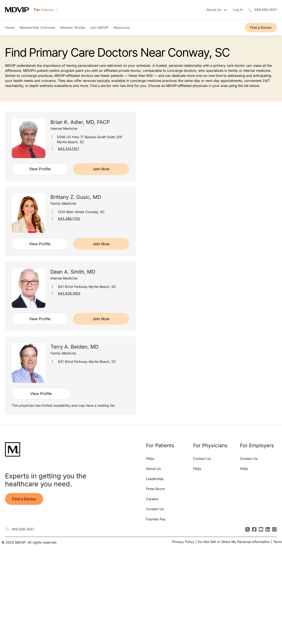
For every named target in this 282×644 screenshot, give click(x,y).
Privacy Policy (183, 542)
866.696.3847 (266, 10)
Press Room (155, 489)
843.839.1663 (69, 293)
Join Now (101, 169)
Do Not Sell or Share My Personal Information (234, 542)
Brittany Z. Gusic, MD (76, 197)
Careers (152, 499)
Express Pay (156, 519)
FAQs (150, 459)
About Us (153, 469)
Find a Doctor (261, 28)
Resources (122, 28)
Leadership (155, 479)
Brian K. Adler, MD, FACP (80, 122)
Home (10, 28)
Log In (238, 10)
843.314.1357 (69, 149)
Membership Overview (37, 28)
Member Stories (73, 28)
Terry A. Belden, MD (74, 347)
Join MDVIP (99, 28)
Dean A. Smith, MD (73, 272)
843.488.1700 (69, 219)
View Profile (40, 169)
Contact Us (155, 509)
